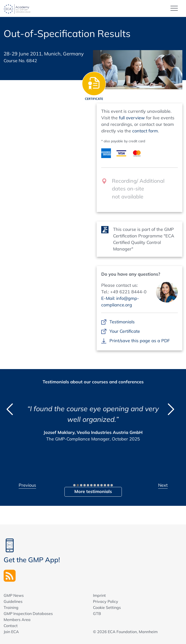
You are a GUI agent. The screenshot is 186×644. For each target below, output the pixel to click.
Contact (11, 626)
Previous (27, 485)
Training (11, 607)
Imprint (99, 595)
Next (163, 485)
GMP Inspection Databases (28, 614)
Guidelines (13, 601)
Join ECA (11, 632)
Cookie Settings (107, 607)
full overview (132, 118)
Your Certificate (125, 331)
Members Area (17, 620)
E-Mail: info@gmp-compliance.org (120, 302)
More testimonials (93, 491)
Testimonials (122, 322)
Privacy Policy (106, 601)
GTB (97, 614)
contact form (145, 131)
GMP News (14, 595)
